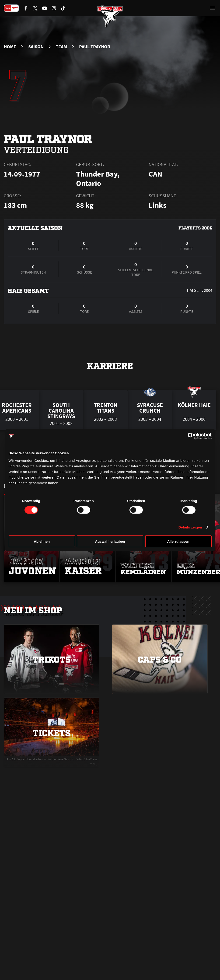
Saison (36, 47)
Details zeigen (190, 527)
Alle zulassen (178, 541)
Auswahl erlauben (110, 541)
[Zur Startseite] (110, 16)
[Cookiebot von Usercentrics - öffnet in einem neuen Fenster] (191, 436)
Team (61, 47)
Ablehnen (42, 541)
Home (10, 47)
